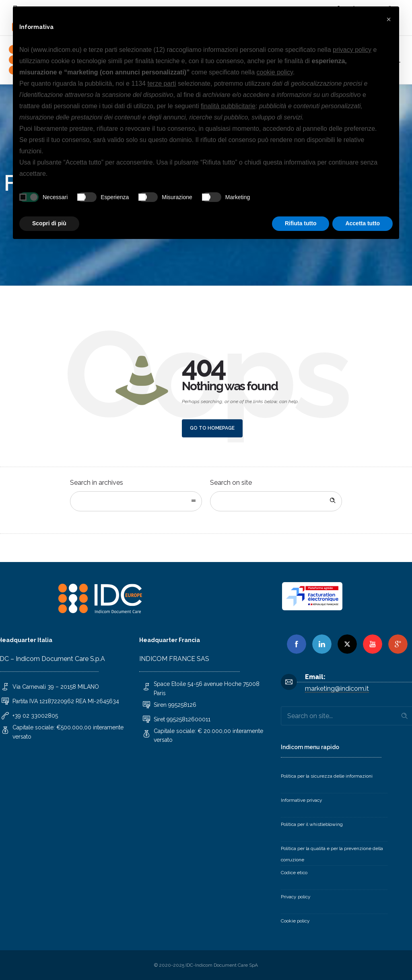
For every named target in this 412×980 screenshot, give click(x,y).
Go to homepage (212, 428)
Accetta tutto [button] (363, 223)
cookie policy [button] (275, 72)
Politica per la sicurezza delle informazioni (327, 776)
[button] (389, 19)
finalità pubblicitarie (228, 106)
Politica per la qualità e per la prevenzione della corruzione (332, 854)
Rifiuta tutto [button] (301, 223)
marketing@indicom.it (337, 689)
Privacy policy (296, 897)
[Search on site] (276, 501)
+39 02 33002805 (35, 716)
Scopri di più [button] (49, 223)
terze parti (162, 83)
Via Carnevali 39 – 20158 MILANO (56, 687)
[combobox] (136, 501)
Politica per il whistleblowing (312, 824)
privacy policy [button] (352, 50)
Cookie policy (295, 921)
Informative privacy (302, 800)
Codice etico (294, 873)
